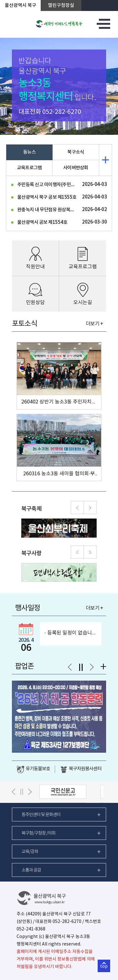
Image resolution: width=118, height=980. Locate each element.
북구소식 (76, 152)
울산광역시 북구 (21, 5)
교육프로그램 (29, 168)
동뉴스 (29, 152)
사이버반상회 (76, 168)
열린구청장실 (61, 5)
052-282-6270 (62, 112)
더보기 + (94, 324)
